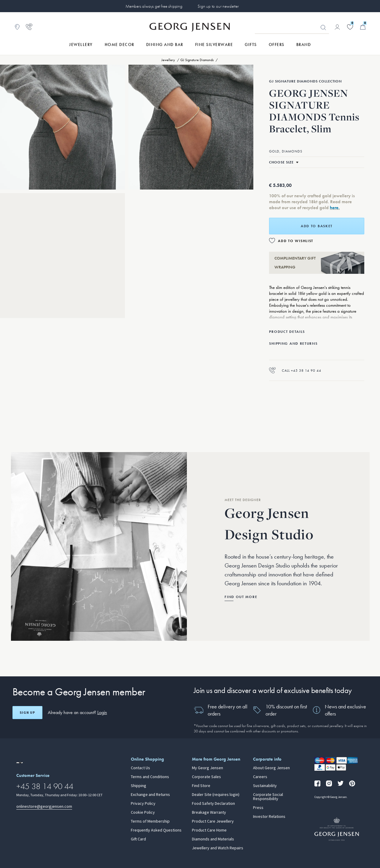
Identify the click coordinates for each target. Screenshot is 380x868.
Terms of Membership (150, 821)
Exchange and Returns (150, 795)
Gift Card (138, 839)
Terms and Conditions (150, 777)
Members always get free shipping (154, 6)
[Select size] (284, 162)
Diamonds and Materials (213, 839)
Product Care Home (209, 830)
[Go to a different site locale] (20, 763)
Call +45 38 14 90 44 (295, 370)
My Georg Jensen (208, 768)
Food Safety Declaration (213, 804)
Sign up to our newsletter (218, 6)
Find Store (201, 786)
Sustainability (265, 786)
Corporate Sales (206, 777)
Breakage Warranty (209, 813)
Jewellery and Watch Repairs (218, 848)
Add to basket (317, 226)
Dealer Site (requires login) (216, 795)
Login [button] (102, 712)
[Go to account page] (337, 27)
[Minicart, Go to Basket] (363, 27)
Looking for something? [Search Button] (323, 28)
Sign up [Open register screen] (27, 713)
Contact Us (140, 768)
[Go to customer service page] (29, 27)
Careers (260, 777)
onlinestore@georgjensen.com (44, 806)
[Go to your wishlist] (350, 27)
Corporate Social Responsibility (268, 797)
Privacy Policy (143, 804)
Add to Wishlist (296, 241)
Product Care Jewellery (213, 821)
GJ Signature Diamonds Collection (305, 81)
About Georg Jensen (271, 768)
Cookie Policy (143, 813)
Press (258, 808)
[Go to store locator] (17, 27)
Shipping (139, 786)
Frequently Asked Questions (156, 830)
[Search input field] (292, 27)
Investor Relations (269, 817)
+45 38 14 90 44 (45, 786)
